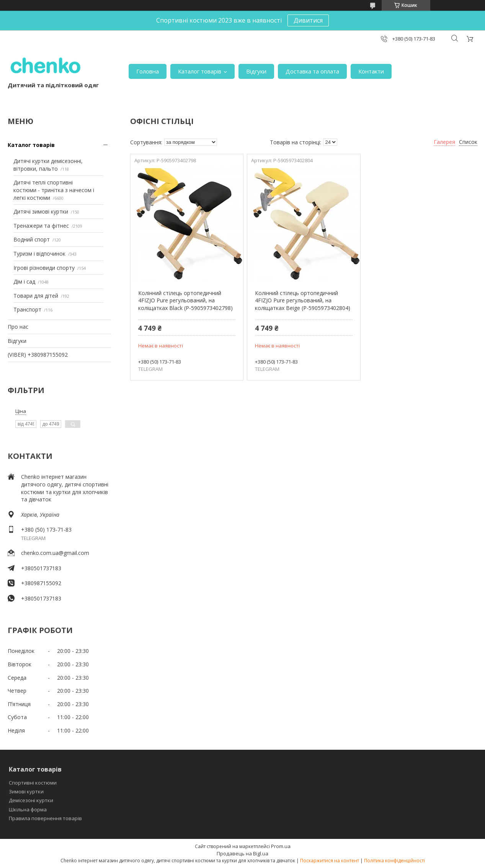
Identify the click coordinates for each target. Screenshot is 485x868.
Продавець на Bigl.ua (242, 853)
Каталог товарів (200, 71)
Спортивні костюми (33, 783)
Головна (148, 71)
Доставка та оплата (312, 71)
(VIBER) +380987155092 (38, 355)
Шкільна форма (28, 809)
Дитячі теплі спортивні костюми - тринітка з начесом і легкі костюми (54, 190)
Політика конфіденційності (394, 861)
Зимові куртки (26, 791)
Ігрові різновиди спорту (44, 268)
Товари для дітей (36, 296)
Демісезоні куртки (31, 800)
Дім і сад (24, 281)
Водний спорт (32, 239)
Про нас (18, 327)
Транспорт (27, 309)
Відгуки (256, 71)
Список (468, 142)
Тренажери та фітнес (41, 226)
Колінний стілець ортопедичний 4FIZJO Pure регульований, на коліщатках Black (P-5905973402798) (185, 300)
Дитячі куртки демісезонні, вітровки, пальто (48, 165)
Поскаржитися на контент (330, 861)
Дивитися (308, 20)
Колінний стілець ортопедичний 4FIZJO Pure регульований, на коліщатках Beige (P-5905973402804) (303, 300)
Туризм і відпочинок (39, 254)
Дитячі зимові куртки (41, 211)
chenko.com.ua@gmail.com (55, 553)
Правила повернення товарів (45, 818)
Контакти (371, 71)
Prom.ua (281, 846)
